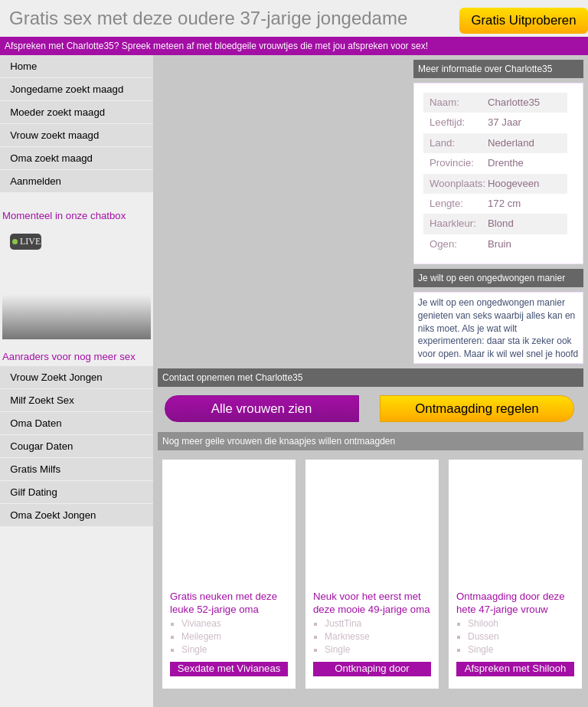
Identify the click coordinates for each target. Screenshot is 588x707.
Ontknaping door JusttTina (372, 669)
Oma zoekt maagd (51, 158)
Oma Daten (36, 423)
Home (23, 66)
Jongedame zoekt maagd (67, 89)
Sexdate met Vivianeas (229, 668)
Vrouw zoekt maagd (54, 135)
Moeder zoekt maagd (57, 112)
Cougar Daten (41, 446)
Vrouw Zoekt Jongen (56, 377)
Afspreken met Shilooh (516, 668)
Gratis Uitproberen (523, 20)
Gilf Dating (34, 492)
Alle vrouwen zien (262, 409)
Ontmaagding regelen (477, 409)
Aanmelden (36, 181)
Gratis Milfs (35, 469)
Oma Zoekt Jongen (53, 515)
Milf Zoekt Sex (42, 400)
